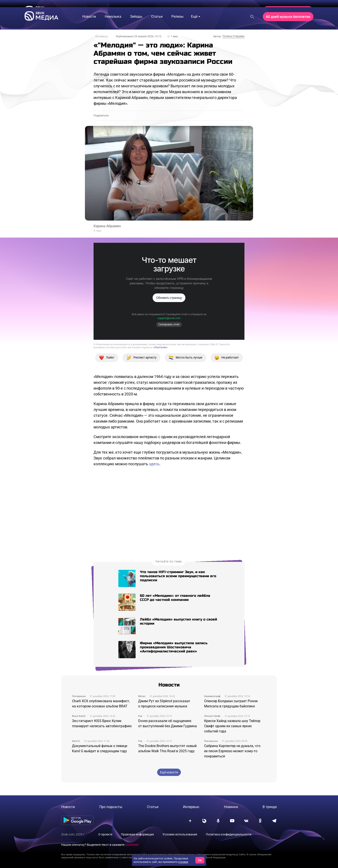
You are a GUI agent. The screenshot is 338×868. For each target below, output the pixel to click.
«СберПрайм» (160, 347)
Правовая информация (137, 834)
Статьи (153, 807)
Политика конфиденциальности (229, 834)
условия (183, 862)
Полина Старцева (233, 36)
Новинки (231, 807)
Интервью (102, 36)
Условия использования (180, 834)
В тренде (270, 807)
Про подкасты (111, 807)
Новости (68, 807)
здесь (154, 464)
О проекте (105, 834)
